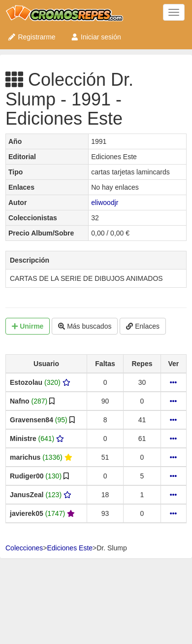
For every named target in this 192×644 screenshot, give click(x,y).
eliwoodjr (105, 203)
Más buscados (85, 326)
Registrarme (32, 37)
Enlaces (143, 326)
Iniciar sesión (96, 37)
